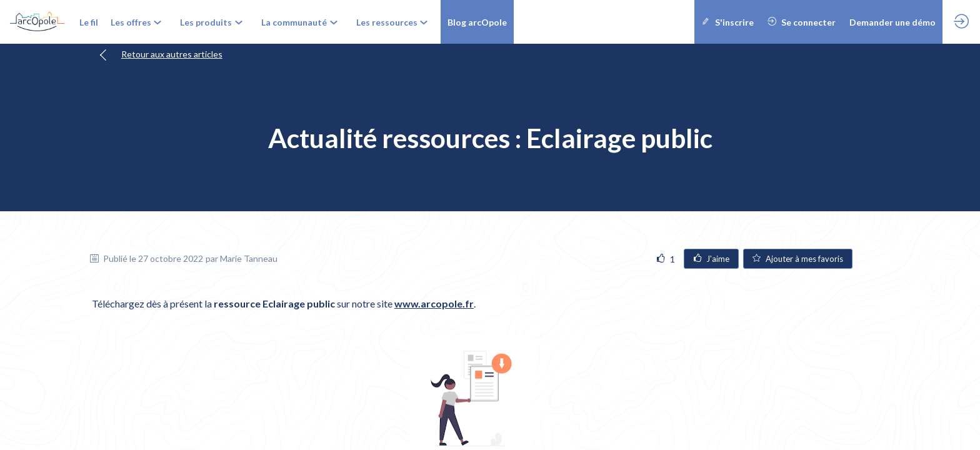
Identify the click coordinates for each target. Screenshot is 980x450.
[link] (89, 22)
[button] (477, 22)
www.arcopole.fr (434, 303)
